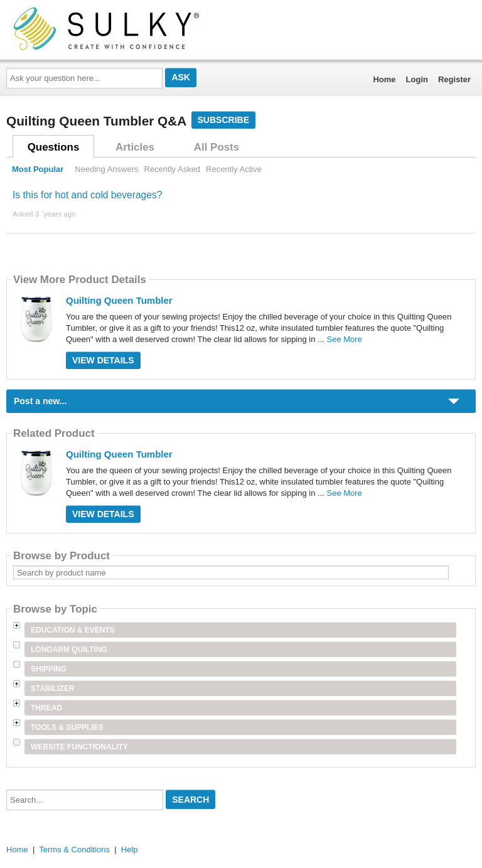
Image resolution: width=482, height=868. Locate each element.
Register (454, 79)
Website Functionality (79, 747)
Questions (54, 147)
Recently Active (234, 169)
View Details (103, 360)
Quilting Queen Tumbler (119, 300)
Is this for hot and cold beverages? (87, 195)
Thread (46, 708)
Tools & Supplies (67, 727)
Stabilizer (53, 689)
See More (345, 339)
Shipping (49, 669)
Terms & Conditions (74, 849)
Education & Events (73, 630)
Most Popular (38, 169)
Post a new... (40, 401)
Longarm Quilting (69, 650)
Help (130, 849)
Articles (135, 147)
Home (384, 79)
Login (417, 79)
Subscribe (223, 120)
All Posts (217, 147)
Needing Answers (106, 169)
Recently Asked (173, 169)
